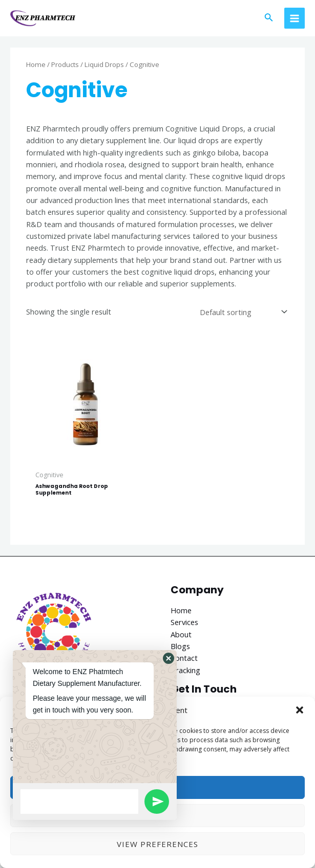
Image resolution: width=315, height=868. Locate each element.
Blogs (180, 649)
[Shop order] (242, 314)
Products (65, 67)
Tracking (185, 672)
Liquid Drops (104, 67)
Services (184, 625)
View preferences (157, 844)
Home (36, 67)
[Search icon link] (269, 19)
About (181, 636)
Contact (184, 660)
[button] (300, 710)
